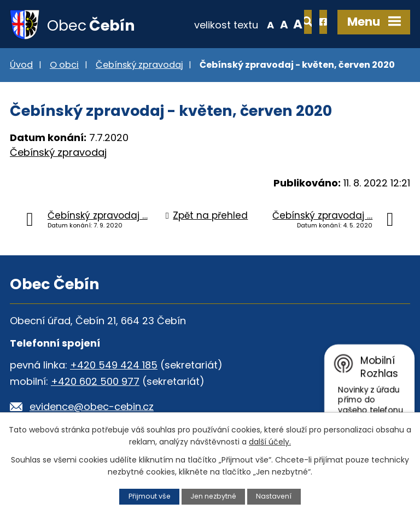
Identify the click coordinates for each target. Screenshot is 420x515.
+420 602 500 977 (95, 382)
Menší (234, 24)
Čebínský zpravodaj (139, 66)
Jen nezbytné (214, 496)
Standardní (248, 24)
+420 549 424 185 (114, 366)
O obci (64, 66)
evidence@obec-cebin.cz (92, 408)
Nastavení (275, 496)
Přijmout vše (148, 496)
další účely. (270, 442)
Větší (262, 24)
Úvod (21, 66)
